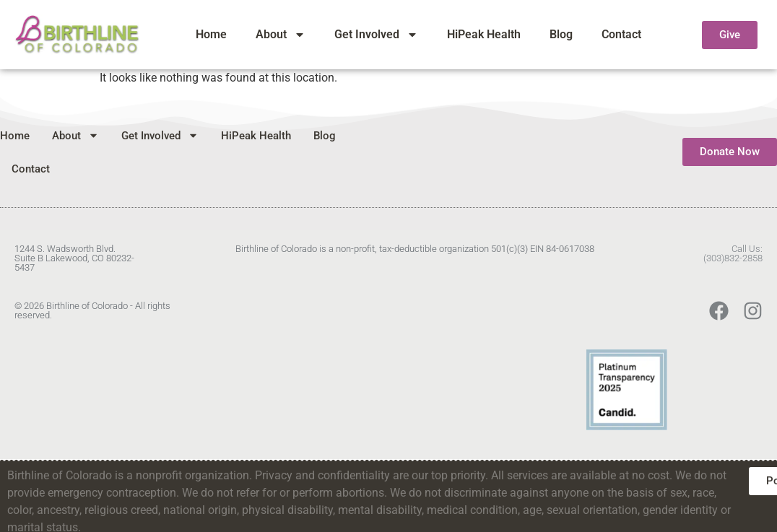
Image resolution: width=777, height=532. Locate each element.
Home (211, 34)
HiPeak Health (484, 34)
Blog (561, 34)
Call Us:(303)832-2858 (733, 253)
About (281, 35)
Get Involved (376, 35)
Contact (621, 34)
